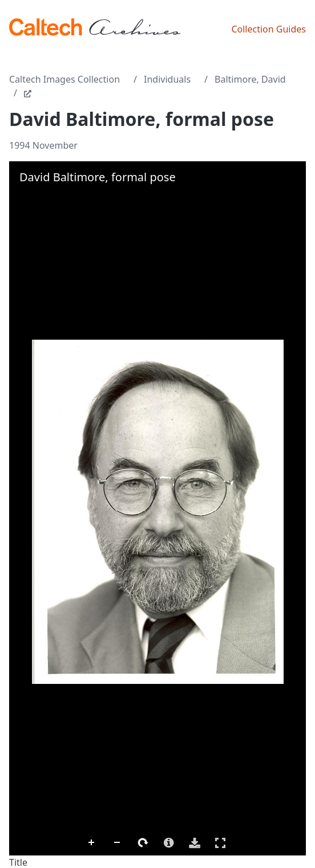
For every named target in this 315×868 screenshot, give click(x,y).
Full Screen (220, 843)
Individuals (167, 79)
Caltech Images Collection (64, 79)
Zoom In (92, 843)
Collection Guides (268, 29)
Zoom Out (118, 843)
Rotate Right (143, 843)
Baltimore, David (250, 79)
